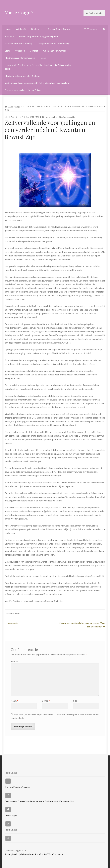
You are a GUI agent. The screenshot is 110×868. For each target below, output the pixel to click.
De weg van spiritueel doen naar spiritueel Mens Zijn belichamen (82, 624)
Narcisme (9, 36)
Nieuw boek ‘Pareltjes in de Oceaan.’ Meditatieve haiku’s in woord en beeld (38, 67)
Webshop (20, 51)
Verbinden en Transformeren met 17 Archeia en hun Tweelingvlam (37, 83)
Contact (34, 51)
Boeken (35, 29)
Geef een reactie (67, 117)
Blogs (7, 51)
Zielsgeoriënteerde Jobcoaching (53, 43)
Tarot (43, 58)
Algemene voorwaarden (55, 51)
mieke (54, 117)
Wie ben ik (21, 29)
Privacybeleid (11, 854)
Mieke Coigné (19, 12)
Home (8, 29)
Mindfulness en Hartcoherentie (20, 58)
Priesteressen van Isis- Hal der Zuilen (23, 90)
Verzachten (13, 623)
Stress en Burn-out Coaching (18, 43)
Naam (14, 701)
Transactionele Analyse (59, 29)
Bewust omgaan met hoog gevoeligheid (38, 36)
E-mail (46, 701)
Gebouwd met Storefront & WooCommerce (42, 854)
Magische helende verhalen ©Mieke (22, 76)
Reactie (15, 661)
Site (75, 701)
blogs (18, 107)
